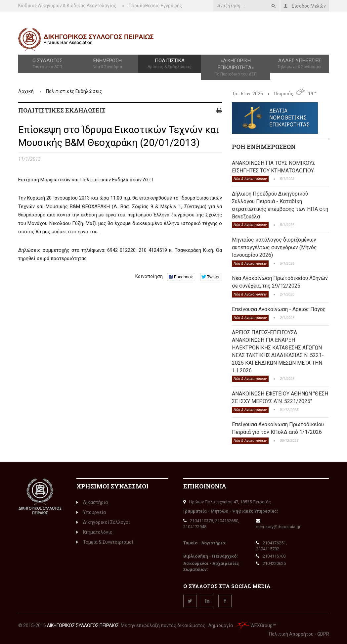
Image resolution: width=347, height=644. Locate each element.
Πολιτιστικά (170, 64)
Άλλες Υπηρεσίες (300, 64)
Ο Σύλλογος (47, 64)
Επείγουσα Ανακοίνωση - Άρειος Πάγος (279, 309)
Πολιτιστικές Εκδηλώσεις (74, 91)
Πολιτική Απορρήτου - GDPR (299, 634)
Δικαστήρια (92, 502)
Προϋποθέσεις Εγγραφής (155, 6)
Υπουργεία (91, 512)
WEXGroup (253, 625)
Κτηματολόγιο (94, 532)
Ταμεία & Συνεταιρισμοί (105, 542)
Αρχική (26, 91)
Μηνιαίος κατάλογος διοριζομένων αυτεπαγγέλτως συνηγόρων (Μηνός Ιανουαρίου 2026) (274, 247)
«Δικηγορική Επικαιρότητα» (236, 67)
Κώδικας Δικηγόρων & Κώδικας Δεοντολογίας (67, 6)
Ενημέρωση (108, 64)
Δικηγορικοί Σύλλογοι (103, 522)
